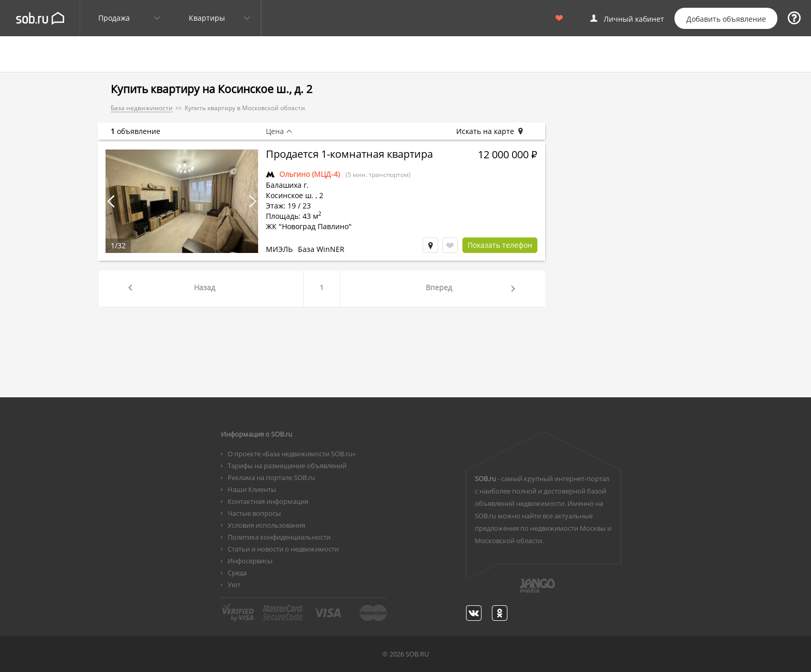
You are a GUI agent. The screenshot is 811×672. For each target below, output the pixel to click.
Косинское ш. (290, 195)
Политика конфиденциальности (279, 537)
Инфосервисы (250, 561)
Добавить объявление (726, 19)
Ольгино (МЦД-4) (310, 174)
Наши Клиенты (252, 489)
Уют (234, 585)
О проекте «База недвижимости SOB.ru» (291, 454)
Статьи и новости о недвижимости (283, 549)
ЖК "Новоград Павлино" (309, 226)
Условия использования (266, 525)
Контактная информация (268, 501)
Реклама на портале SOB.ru (271, 477)
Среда (237, 573)
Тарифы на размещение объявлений (287, 466)
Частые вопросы (254, 513)
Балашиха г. (287, 185)
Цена (275, 131)
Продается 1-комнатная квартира (349, 155)
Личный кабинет (634, 19)
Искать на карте (490, 131)
